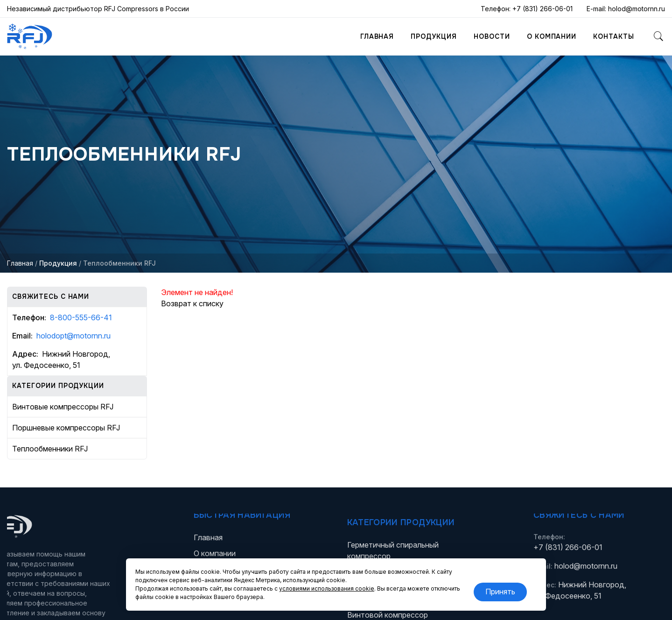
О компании (552, 36)
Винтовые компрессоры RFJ (63, 407)
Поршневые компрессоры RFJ (66, 428)
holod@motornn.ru (637, 9)
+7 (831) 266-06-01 (542, 9)
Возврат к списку (192, 303)
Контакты (614, 36)
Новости (492, 36)
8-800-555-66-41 (81, 317)
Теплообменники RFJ (50, 449)
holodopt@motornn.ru (73, 336)
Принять (500, 592)
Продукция (434, 36)
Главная (377, 36)
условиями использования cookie (327, 588)
